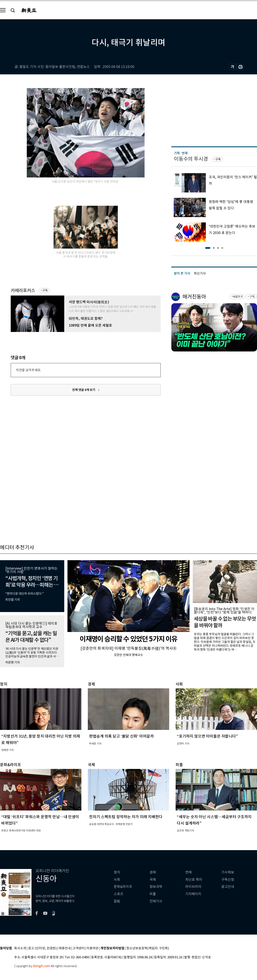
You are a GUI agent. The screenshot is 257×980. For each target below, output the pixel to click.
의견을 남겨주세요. (28, 370)
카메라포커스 (23, 290)
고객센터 (79, 948)
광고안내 (228, 887)
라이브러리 (193, 887)
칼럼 (117, 901)
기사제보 (228, 872)
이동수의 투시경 (191, 159)
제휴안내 (65, 948)
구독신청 (228, 880)
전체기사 (156, 901)
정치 (117, 872)
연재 (188, 872)
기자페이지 (193, 894)
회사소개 (20, 948)
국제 (153, 880)
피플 (153, 894)
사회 (117, 880)
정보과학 (156, 887)
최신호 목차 (194, 880)
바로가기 (238, 297)
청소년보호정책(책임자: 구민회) (148, 948)
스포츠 (119, 894)
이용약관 (93, 948)
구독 (45, 290)
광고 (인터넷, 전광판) (42, 948)
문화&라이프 (123, 887)
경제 (153, 872)
